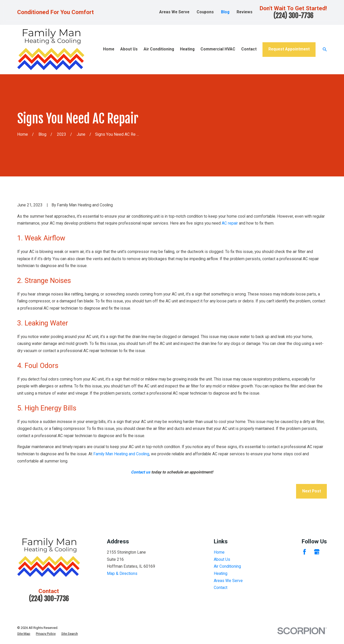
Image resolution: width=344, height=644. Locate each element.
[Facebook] (305, 552)
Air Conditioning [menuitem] (159, 49)
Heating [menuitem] (187, 49)
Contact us (141, 472)
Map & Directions (122, 574)
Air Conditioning (227, 566)
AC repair (230, 223)
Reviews (245, 12)
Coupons (205, 12)
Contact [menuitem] (249, 49)
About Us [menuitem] (129, 49)
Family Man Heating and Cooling (121, 454)
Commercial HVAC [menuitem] (218, 49)
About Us (222, 559)
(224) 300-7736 (293, 16)
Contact (221, 588)
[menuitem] (24, 634)
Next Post (312, 491)
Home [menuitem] (109, 49)
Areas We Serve (174, 12)
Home (219, 552)
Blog (225, 12)
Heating (221, 574)
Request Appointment (289, 49)
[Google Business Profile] (317, 552)
